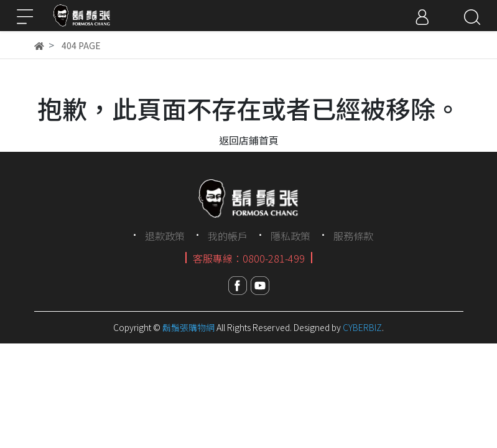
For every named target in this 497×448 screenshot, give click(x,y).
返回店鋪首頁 (249, 140)
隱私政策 (290, 236)
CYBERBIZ (362, 327)
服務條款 (353, 236)
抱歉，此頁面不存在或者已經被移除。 (249, 108)
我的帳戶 (228, 236)
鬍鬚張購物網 (188, 327)
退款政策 (165, 236)
